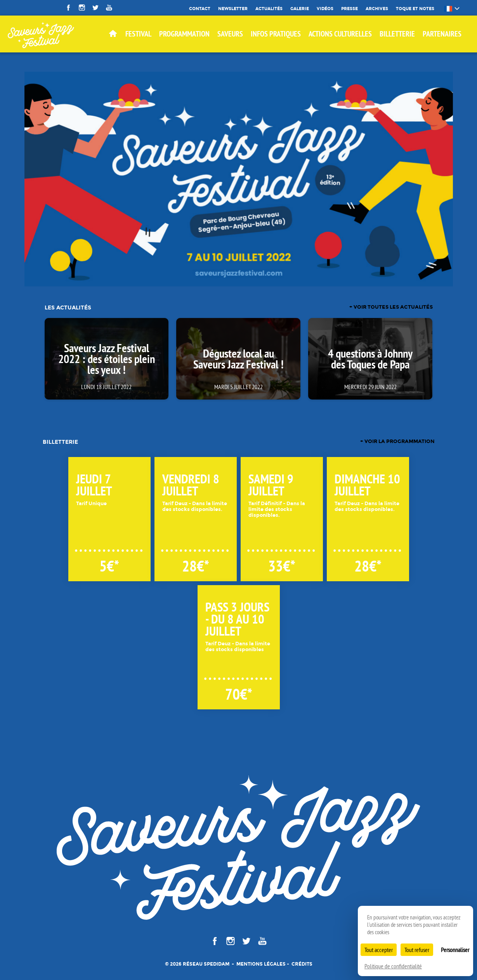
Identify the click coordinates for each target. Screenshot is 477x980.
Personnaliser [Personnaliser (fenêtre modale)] (455, 950)
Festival (138, 34)
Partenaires (442, 34)
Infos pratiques (276, 34)
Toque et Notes (415, 9)
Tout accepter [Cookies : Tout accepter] (379, 950)
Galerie (300, 9)
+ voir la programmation (397, 442)
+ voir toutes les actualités (391, 307)
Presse (350, 9)
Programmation (184, 34)
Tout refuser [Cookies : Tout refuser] (417, 950)
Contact (200, 9)
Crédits (302, 964)
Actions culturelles (340, 34)
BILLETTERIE (397, 34)
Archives (377, 9)
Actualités (269, 9)
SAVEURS (230, 34)
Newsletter (233, 9)
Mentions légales (261, 964)
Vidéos (325, 9)
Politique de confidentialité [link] (393, 966)
